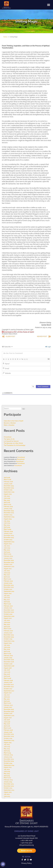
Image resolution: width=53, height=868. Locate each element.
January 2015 (8, 757)
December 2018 (9, 660)
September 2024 (9, 517)
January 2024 (8, 533)
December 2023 (9, 535)
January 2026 (8, 484)
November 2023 (9, 537)
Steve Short (13, 334)
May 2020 (7, 624)
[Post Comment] (43, 387)
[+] (27, 359)
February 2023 (8, 556)
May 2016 (7, 724)
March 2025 (7, 504)
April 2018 (7, 676)
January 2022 (8, 583)
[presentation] (29, 380)
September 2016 (9, 716)
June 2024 (7, 523)
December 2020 (9, 610)
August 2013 (8, 792)
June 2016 (7, 722)
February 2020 (8, 631)
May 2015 (7, 749)
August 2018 (8, 668)
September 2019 (9, 641)
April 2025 (7, 502)
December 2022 (9, 560)
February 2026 (8, 482)
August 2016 (8, 718)
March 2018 (7, 678)
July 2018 (7, 670)
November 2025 (9, 488)
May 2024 (7, 525)
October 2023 (8, 540)
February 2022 (8, 581)
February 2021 (8, 606)
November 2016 (9, 711)
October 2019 (8, 639)
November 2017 (9, 686)
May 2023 (7, 550)
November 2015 (9, 736)
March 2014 (7, 778)
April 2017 (7, 701)
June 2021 (7, 597)
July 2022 (7, 571)
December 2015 (9, 734)
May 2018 (7, 674)
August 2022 (8, 569)
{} (24, 359)
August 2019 (8, 643)
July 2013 (7, 794)
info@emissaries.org (26, 845)
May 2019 (7, 649)
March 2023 (7, 554)
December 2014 (9, 759)
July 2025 (7, 496)
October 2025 (8, 490)
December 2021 (9, 585)
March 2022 (7, 579)
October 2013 (8, 788)
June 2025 (7, 498)
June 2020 (7, 622)
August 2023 (8, 544)
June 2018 (7, 672)
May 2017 (7, 699)
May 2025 (7, 500)
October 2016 (8, 713)
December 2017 (9, 684)
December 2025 (9, 486)
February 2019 (8, 655)
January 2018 (8, 682)
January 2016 (8, 732)
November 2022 (9, 562)
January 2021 (8, 608)
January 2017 (8, 707)
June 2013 (7, 796)
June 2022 (7, 573)
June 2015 (7, 747)
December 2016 (9, 709)
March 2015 (7, 753)
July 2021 (7, 595)
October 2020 (8, 614)
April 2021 (7, 602)
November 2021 (9, 587)
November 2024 (9, 513)
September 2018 (9, 666)
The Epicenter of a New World (13, 443)
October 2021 (8, 589)
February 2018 (8, 680)
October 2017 (8, 689)
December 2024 (9, 511)
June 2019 (7, 647)
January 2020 (8, 633)
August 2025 (8, 494)
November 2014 (9, 761)
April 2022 (7, 577)
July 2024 (7, 521)
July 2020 (7, 620)
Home (5, 37)
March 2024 (7, 529)
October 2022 (8, 564)
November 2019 (9, 637)
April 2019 (7, 651)
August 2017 (8, 693)
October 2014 (8, 763)
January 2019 (8, 658)
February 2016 (8, 730)
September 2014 (9, 765)
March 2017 (7, 703)
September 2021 (9, 591)
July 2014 (7, 769)
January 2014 (8, 782)
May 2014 (7, 773)
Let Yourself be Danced (11, 441)
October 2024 (8, 515)
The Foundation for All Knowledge (15, 445)
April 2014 (7, 776)
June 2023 (7, 548)
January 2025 (8, 508)
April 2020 (7, 627)
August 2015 (8, 742)
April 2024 (7, 527)
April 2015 (7, 751)
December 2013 (9, 784)
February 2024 (8, 531)
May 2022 (7, 575)
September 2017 (9, 691)
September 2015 (9, 740)
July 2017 (7, 695)
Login (48, 347)
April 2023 (7, 552)
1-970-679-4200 (26, 843)
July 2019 (7, 645)
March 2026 (7, 479)
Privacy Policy (27, 863)
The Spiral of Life (9, 439)
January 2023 (8, 558)
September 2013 (9, 790)
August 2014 (8, 767)
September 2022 (9, 566)
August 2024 (8, 519)
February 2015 (8, 755)
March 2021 (7, 604)
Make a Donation (9, 425)
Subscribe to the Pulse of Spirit (14, 421)
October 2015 (8, 738)
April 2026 (7, 477)
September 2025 (9, 492)
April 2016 (7, 726)
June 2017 (7, 697)
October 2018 (8, 664)
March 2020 (8, 629)
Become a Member (10, 423)
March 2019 (7, 653)
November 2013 (9, 786)
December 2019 (9, 635)
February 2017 (8, 705)
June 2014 (7, 771)
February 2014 (8, 780)
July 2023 (7, 546)
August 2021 (8, 593)
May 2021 (7, 600)
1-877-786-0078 (27, 840)
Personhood (8, 437)
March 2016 (7, 728)
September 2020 (9, 616)
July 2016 (7, 720)
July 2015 (7, 744)
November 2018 (9, 662)
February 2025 (8, 506)
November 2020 (9, 612)
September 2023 (9, 542)
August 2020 (8, 618)
